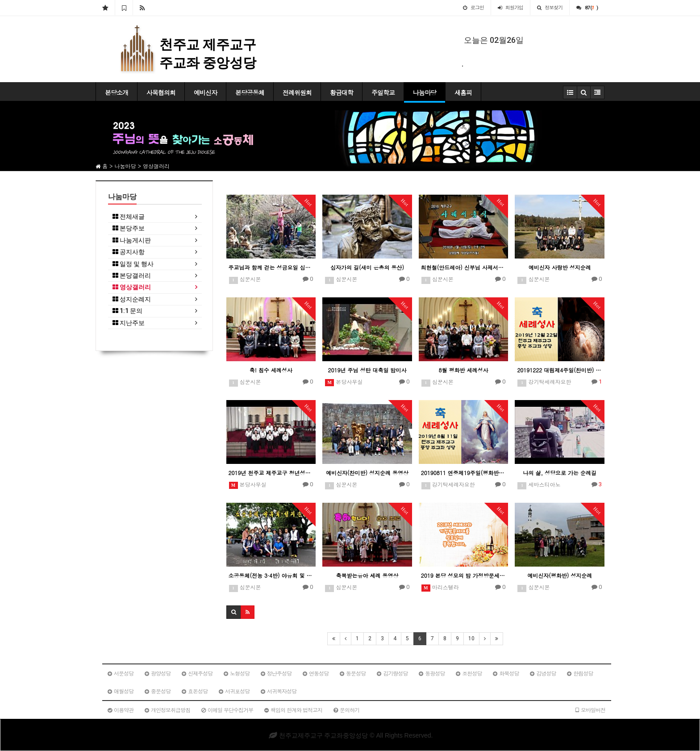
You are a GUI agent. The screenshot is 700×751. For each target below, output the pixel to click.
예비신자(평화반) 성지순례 (560, 575)
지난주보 (129, 323)
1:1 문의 (127, 311)
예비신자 (205, 92)
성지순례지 (132, 299)
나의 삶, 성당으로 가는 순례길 (560, 473)
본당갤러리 (132, 276)
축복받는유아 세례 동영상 (367, 575)
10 (471, 638)
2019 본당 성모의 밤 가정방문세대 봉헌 (464, 575)
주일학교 (383, 92)
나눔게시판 (132, 240)
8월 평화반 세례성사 (464, 370)
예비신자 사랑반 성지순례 (560, 267)
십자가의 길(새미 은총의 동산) (367, 267)
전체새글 (129, 217)
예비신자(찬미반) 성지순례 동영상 (367, 473)
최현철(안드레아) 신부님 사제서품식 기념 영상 (464, 267)
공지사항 (129, 252)
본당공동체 (250, 92)
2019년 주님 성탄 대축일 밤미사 (367, 370)
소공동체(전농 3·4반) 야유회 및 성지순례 (271, 575)
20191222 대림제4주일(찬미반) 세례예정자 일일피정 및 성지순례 (560, 370)
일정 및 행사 (133, 264)
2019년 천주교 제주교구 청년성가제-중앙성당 (271, 473)
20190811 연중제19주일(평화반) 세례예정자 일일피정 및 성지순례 (464, 473)
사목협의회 (161, 92)
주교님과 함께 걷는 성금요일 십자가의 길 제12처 (271, 267)
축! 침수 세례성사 (271, 370)
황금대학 (342, 92)
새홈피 (463, 92)
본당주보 (129, 228)
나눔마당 (425, 92)
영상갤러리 (132, 287)
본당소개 (117, 92)
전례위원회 (297, 92)
